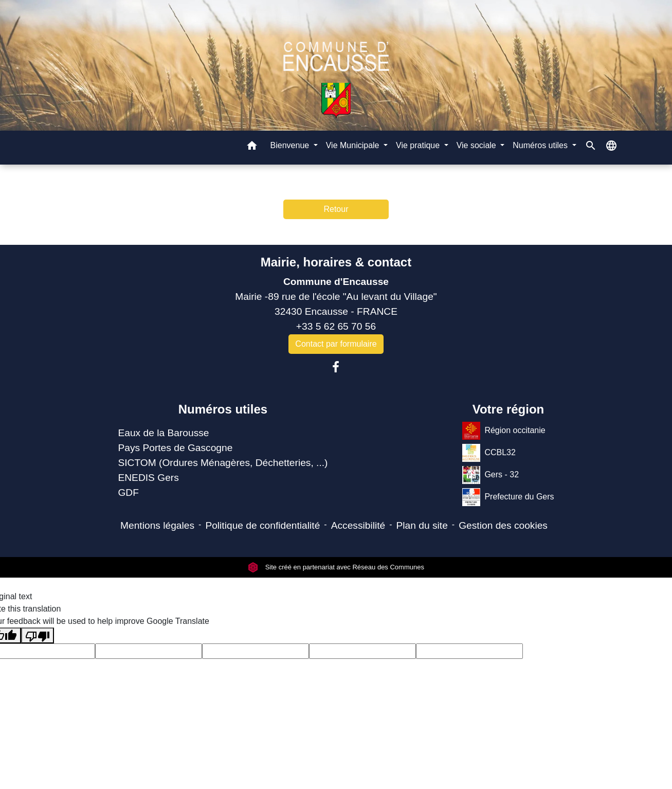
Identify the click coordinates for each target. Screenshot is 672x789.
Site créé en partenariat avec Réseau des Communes (336, 567)
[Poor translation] (38, 635)
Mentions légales (157, 525)
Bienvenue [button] (291, 145)
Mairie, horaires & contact (336, 262)
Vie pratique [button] (419, 145)
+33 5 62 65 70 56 (336, 326)
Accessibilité (358, 525)
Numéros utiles (223, 409)
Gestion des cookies (503, 525)
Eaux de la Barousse (163, 433)
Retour (336, 209)
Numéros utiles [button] (541, 145)
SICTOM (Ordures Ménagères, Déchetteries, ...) (223, 463)
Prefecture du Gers (508, 497)
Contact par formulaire (336, 344)
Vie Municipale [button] (354, 145)
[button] (252, 147)
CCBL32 (489, 453)
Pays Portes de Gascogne (175, 448)
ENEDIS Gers (148, 478)
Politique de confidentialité (262, 525)
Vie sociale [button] (478, 145)
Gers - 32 (491, 475)
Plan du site (422, 525)
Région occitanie (504, 431)
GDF (128, 492)
